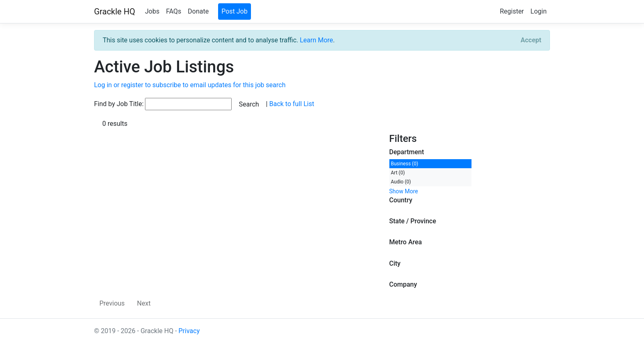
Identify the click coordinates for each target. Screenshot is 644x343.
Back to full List (291, 104)
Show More (404, 191)
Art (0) (398, 173)
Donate (198, 11)
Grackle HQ (115, 12)
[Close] (531, 40)
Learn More (316, 40)
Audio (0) (401, 182)
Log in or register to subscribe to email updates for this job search (190, 85)
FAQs (174, 11)
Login (539, 11)
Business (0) (405, 164)
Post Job (235, 11)
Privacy (189, 331)
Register (512, 11)
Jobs (152, 11)
